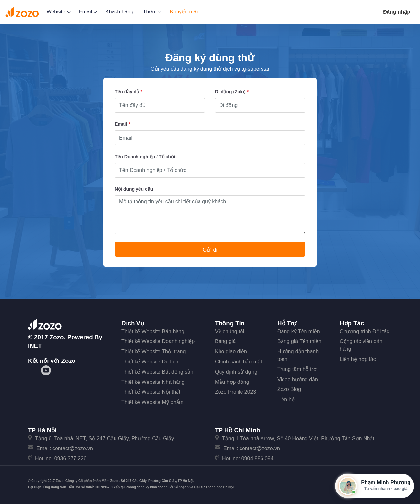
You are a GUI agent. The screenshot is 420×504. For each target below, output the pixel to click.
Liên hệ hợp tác (358, 359)
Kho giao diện (231, 351)
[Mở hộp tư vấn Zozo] (375, 486)
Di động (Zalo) (232, 92)
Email (87, 12)
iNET (35, 346)
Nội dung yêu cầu (134, 189)
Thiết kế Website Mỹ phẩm (152, 402)
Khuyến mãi (184, 12)
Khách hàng (119, 12)
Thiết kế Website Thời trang (154, 351)
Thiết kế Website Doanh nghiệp (158, 341)
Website (58, 12)
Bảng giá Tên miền (299, 341)
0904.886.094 (258, 459)
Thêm (152, 12)
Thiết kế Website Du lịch (150, 362)
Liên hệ (286, 399)
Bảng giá (225, 341)
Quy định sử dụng (236, 372)
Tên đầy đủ (129, 92)
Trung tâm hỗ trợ (297, 369)
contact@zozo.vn (73, 448)
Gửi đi (210, 250)
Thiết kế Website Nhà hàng (153, 382)
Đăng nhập (397, 12)
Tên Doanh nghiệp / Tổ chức (146, 157)
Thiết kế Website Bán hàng (153, 331)
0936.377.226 (71, 459)
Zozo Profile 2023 (235, 392)
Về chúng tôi (230, 331)
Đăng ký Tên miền (299, 331)
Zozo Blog (289, 389)
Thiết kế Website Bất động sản (157, 372)
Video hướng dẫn (298, 379)
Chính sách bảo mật (238, 362)
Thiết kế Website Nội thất (151, 392)
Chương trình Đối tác (364, 331)
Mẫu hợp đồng (232, 382)
